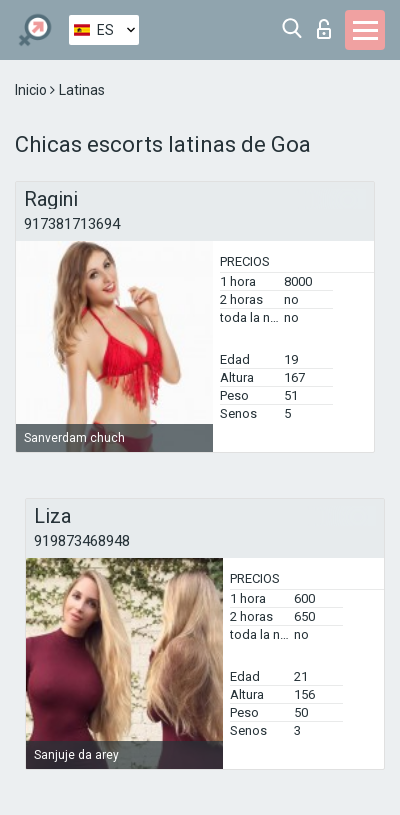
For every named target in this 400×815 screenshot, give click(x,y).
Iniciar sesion (324, 29)
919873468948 (82, 541)
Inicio (32, 90)
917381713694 (72, 224)
